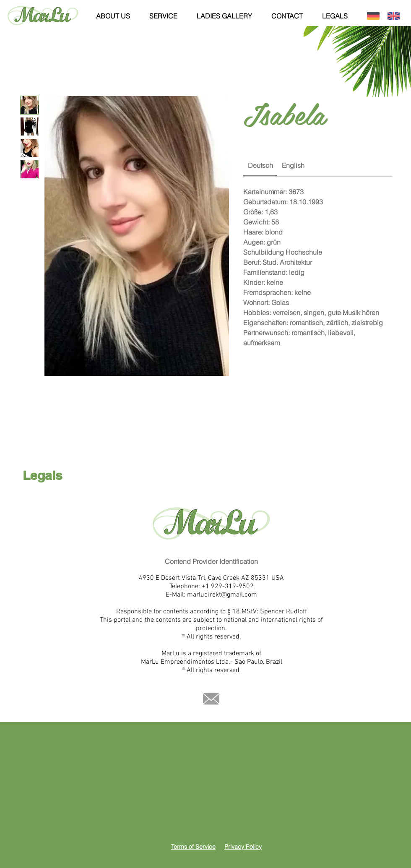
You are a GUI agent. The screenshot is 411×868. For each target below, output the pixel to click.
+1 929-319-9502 (228, 586)
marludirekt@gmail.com (222, 595)
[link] (260, 165)
